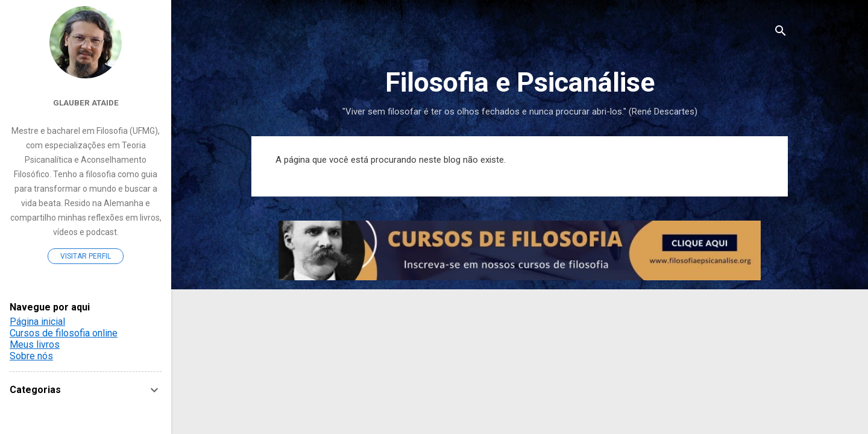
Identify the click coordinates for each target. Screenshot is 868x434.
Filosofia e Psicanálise (520, 82)
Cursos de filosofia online (64, 333)
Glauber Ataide (86, 102)
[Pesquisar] (781, 33)
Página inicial (37, 322)
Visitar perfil (86, 256)
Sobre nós (31, 356)
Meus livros (35, 344)
